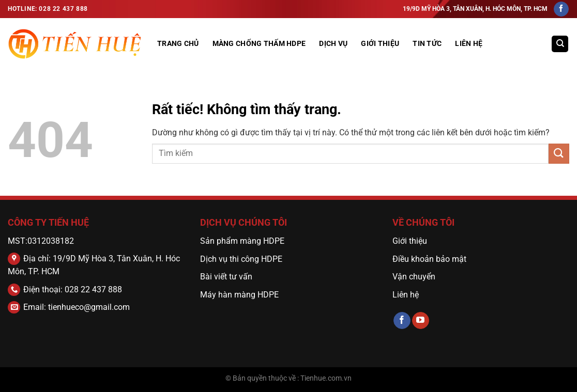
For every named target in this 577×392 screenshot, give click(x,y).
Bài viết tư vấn (226, 277)
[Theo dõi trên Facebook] (561, 9)
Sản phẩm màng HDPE (242, 241)
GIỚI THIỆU (380, 44)
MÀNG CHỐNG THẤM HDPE (259, 44)
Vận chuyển (415, 277)
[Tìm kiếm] (560, 44)
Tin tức (427, 44)
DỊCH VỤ (333, 44)
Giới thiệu (410, 241)
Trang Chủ (178, 44)
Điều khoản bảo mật (429, 259)
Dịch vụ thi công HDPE (241, 259)
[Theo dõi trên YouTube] (421, 321)
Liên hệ (469, 44)
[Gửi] (559, 154)
